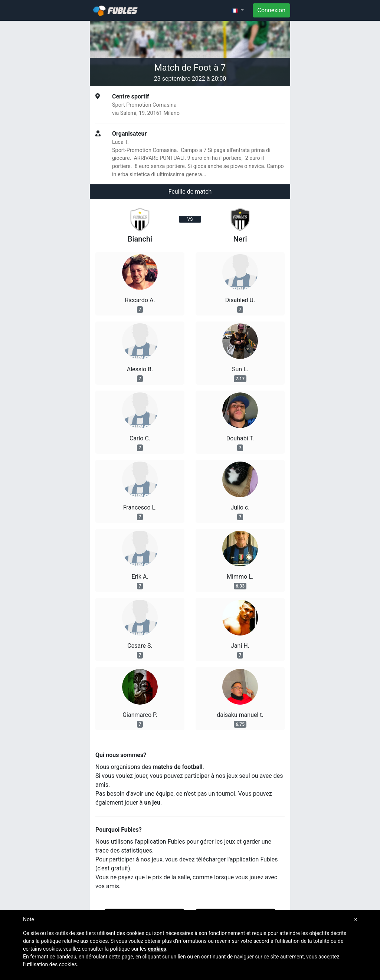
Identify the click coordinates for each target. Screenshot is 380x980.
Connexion (271, 10)
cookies (157, 949)
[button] (237, 10)
